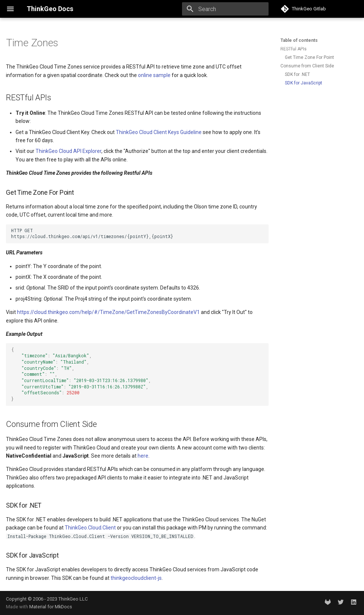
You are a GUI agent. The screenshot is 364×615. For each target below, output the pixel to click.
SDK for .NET (297, 74)
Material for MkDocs (51, 607)
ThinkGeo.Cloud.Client (90, 528)
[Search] (225, 9)
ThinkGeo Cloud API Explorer (68, 151)
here (143, 456)
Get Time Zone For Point (309, 57)
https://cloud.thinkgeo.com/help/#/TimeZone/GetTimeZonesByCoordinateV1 (108, 312)
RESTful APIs (294, 49)
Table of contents (299, 40)
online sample (154, 75)
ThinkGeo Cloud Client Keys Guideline (159, 132)
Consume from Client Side (307, 66)
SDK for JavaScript (304, 83)
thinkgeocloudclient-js (136, 578)
